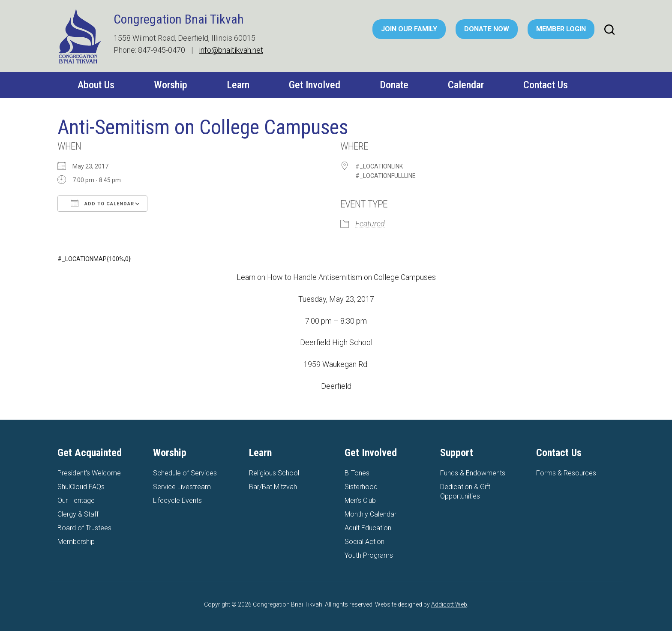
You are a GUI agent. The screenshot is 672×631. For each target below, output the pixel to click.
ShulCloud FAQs (81, 487)
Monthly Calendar (370, 514)
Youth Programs (369, 555)
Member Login (561, 29)
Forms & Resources (566, 473)
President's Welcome (89, 473)
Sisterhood (361, 487)
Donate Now (487, 29)
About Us (96, 85)
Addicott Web (449, 604)
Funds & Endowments (473, 473)
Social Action (364, 542)
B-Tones (357, 473)
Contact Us (546, 85)
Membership (76, 542)
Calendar (466, 85)
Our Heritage (76, 500)
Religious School (274, 473)
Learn (238, 85)
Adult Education (368, 528)
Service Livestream (182, 487)
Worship (171, 85)
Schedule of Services (185, 473)
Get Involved (315, 85)
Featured (370, 224)
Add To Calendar (102, 203)
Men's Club (360, 500)
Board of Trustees (84, 528)
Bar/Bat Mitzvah (273, 487)
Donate (394, 85)
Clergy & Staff (78, 514)
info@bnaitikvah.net (231, 50)
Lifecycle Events (177, 500)
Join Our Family (409, 29)
